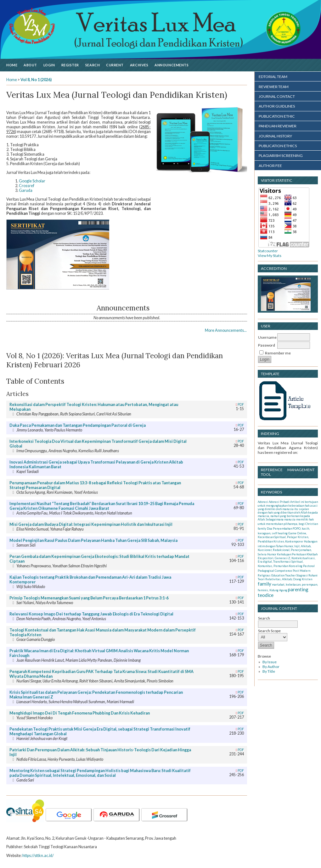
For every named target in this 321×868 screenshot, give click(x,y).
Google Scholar (32, 181)
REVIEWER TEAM (274, 87)
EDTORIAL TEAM (273, 77)
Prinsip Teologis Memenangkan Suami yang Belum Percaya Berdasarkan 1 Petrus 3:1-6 (89, 598)
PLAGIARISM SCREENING (281, 156)
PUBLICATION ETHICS (278, 146)
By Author (271, 667)
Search (93, 65)
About (30, 65)
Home (12, 65)
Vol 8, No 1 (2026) (36, 80)
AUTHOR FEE (270, 166)
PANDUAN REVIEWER (278, 126)
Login (49, 65)
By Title (269, 671)
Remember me (278, 353)
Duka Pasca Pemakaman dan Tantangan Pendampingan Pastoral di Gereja (78, 425)
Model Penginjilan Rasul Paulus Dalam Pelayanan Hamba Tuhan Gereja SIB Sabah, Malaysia (93, 540)
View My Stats (270, 256)
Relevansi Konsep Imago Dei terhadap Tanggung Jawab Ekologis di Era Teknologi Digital (91, 614)
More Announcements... (226, 330)
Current (115, 65)
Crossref (27, 186)
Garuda (26, 190)
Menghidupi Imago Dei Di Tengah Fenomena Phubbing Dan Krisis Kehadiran (80, 713)
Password (267, 345)
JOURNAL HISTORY (275, 136)
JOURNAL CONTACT (277, 96)
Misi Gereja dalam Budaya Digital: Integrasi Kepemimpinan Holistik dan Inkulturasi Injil (91, 524)
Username (267, 337)
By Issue (270, 662)
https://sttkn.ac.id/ (38, 856)
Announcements (172, 65)
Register (70, 65)
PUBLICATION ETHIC (277, 116)
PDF (241, 404)
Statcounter (268, 251)
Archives (139, 65)
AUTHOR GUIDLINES (277, 106)
